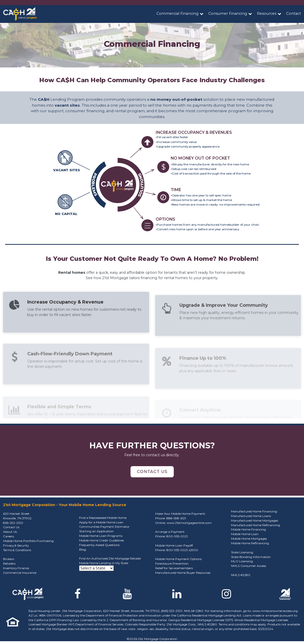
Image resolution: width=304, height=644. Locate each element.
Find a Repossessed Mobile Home (103, 518)
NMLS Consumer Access (249, 566)
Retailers (9, 563)
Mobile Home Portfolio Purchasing (28, 541)
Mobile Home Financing (248, 529)
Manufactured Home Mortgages (255, 520)
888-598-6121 (176, 518)
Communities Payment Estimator (104, 527)
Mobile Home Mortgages (249, 539)
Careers (9, 536)
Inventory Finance (16, 568)
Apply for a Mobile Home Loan (101, 522)
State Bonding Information (251, 557)
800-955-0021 (177, 536)
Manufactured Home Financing (254, 511)
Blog (83, 549)
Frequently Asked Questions (99, 545)
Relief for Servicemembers (174, 568)
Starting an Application (96, 531)
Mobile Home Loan (245, 534)
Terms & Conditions (17, 550)
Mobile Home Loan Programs (101, 536)
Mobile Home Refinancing (250, 543)
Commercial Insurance (20, 573)
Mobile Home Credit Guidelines (102, 540)
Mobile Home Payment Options (178, 559)
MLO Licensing (242, 561)
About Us (10, 532)
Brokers (9, 559)
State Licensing (242, 552)
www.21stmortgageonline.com (189, 523)
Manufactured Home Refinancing (256, 525)
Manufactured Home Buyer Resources (183, 573)
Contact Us (152, 472)
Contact (294, 13)
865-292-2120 (13, 523)
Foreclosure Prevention (172, 563)
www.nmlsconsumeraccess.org (275, 611)
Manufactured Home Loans (251, 516)
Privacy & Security (16, 545)
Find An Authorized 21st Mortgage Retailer (110, 558)
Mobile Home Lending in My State (104, 563)
